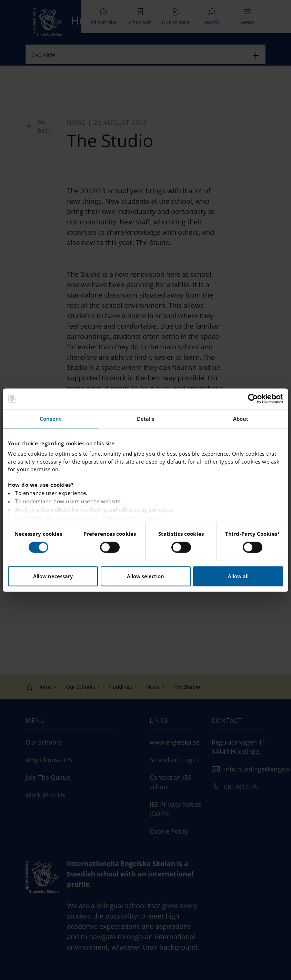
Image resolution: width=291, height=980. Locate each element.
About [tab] (241, 419)
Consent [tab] (50, 419)
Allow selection (145, 576)
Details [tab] (146, 419)
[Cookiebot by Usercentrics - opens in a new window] (253, 399)
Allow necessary (53, 576)
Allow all (238, 576)
